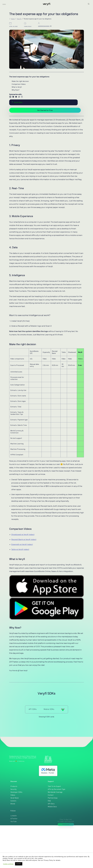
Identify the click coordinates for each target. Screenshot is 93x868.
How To (19, 19)
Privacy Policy (48, 860)
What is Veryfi (17, 87)
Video (45, 359)
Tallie (64, 352)
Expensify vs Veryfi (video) (22, 545)
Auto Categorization (18, 385)
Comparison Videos (19, 84)
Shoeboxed (72, 352)
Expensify (46, 352)
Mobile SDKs (49, 709)
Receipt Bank (55, 352)
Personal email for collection (17, 378)
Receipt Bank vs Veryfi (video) (24, 540)
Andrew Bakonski (45, 26)
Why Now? (16, 90)
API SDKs (33, 709)
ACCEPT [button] (19, 864)
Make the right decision (20, 81)
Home (13, 19)
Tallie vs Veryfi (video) (20, 549)
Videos (80, 359)
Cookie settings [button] (8, 864)
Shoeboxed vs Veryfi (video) (23, 535)
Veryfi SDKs (17, 102)
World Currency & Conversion (17, 432)
